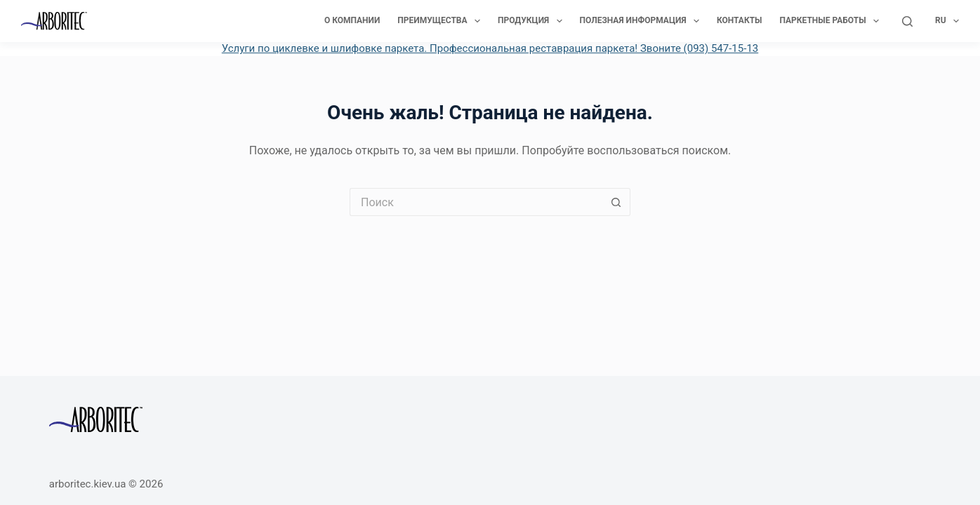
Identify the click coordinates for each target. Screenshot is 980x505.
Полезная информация (642, 21)
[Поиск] (907, 21)
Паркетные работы (832, 21)
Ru (947, 21)
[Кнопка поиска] (616, 202)
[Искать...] (476, 202)
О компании (352, 20)
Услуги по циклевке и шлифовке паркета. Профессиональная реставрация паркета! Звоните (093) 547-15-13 (490, 48)
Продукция (533, 21)
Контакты (740, 20)
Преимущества (442, 21)
